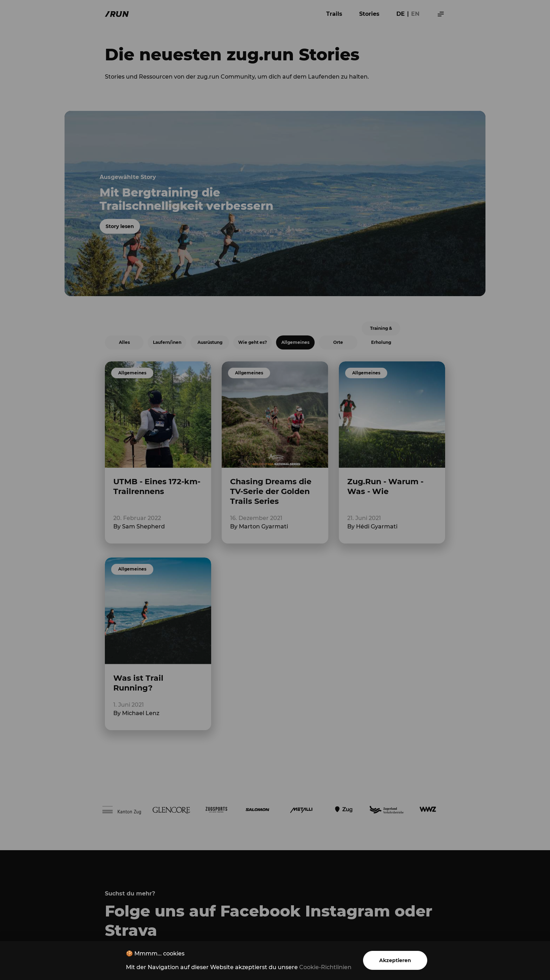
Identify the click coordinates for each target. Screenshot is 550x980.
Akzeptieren (395, 960)
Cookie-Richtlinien (325, 967)
